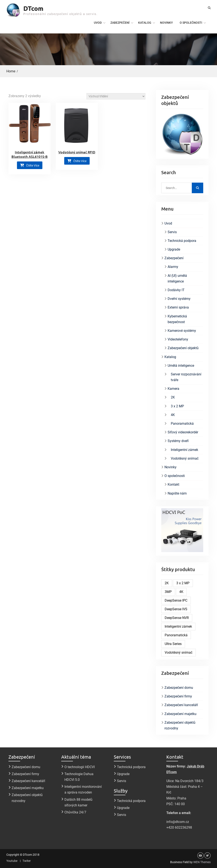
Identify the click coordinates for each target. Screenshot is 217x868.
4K (173, 415)
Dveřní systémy (179, 299)
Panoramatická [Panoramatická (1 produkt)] (176, 635)
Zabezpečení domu (179, 688)
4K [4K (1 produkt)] (181, 592)
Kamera (173, 389)
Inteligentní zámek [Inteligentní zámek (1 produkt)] (178, 626)
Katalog (145, 23)
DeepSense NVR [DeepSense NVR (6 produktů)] (177, 618)
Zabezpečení (120, 23)
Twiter (27, 861)
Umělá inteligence (181, 366)
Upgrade (174, 249)
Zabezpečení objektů (183, 348)
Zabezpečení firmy (178, 696)
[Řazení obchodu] (116, 96)
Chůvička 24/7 (75, 812)
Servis (172, 232)
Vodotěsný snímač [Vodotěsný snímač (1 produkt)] (179, 652)
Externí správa (178, 307)
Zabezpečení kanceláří (181, 705)
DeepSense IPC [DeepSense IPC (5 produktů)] (176, 600)
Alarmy (173, 267)
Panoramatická (182, 424)
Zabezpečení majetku (180, 714)
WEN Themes (202, 862)
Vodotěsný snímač (185, 458)
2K (173, 397)
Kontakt (173, 484)
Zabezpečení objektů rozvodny (180, 725)
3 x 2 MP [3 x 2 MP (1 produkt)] (183, 583)
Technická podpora (182, 241)
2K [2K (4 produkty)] (167, 583)
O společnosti (191, 23)
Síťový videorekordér (183, 432)
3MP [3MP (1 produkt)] (168, 592)
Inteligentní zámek (184, 450)
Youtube (12, 861)
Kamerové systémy (182, 331)
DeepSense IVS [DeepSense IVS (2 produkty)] (176, 609)
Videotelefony (178, 339)
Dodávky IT (176, 290)
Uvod (98, 23)
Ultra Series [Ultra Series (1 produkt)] (173, 644)
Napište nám (177, 493)
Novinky (166, 23)
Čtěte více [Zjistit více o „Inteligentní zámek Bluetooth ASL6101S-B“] (33, 165)
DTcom (33, 8)
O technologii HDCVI (80, 767)
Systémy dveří (178, 441)
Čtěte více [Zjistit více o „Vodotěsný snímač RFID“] (80, 161)
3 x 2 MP (177, 406)
